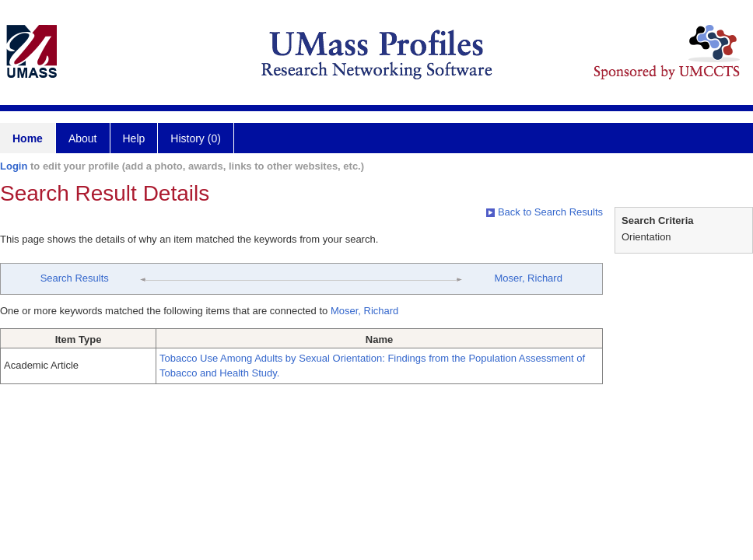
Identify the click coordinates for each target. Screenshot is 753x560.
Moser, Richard (528, 278)
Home (28, 138)
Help (134, 138)
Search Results (75, 278)
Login (14, 166)
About (83, 138)
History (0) (196, 138)
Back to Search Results (545, 212)
